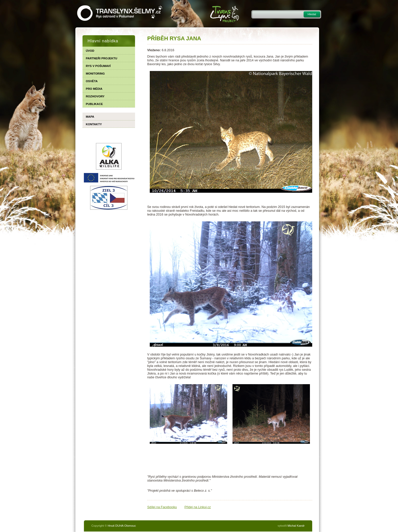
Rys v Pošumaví (98, 66)
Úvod (90, 51)
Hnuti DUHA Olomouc (122, 526)
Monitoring (95, 74)
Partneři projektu (102, 58)
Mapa (90, 117)
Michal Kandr (296, 526)
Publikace (94, 104)
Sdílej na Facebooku (162, 508)
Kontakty (94, 124)
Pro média (94, 89)
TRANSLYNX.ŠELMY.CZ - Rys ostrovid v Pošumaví (120, 13)
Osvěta (92, 81)
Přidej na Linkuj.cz (198, 508)
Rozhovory (95, 96)
